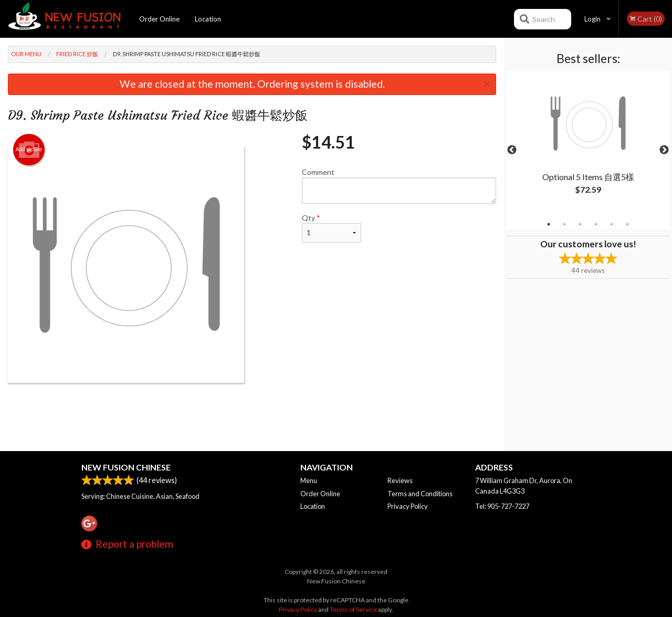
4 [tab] (596, 224)
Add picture (29, 150)
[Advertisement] (252, 417)
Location (208, 19)
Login (592, 19)
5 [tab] (612, 224)
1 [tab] (549, 224)
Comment (399, 186)
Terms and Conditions (420, 494)
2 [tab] (564, 224)
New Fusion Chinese (126, 467)
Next (664, 150)
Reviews (400, 480)
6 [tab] (627, 224)
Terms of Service (353, 609)
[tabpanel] (588, 144)
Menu (309, 480)
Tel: (502, 506)
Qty (332, 228)
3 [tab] (580, 224)
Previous (512, 150)
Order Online (159, 19)
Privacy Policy (408, 506)
